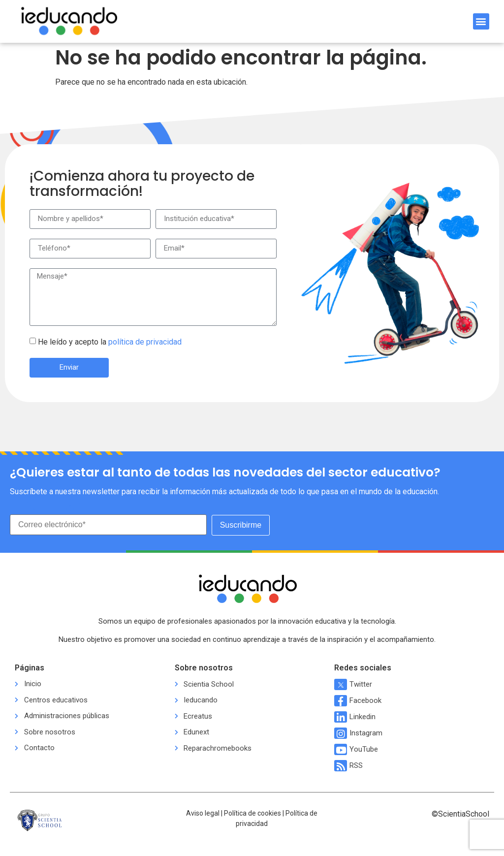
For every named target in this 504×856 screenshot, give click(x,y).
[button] (481, 21)
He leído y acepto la (110, 342)
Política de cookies (252, 813)
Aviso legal (203, 813)
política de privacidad (145, 342)
